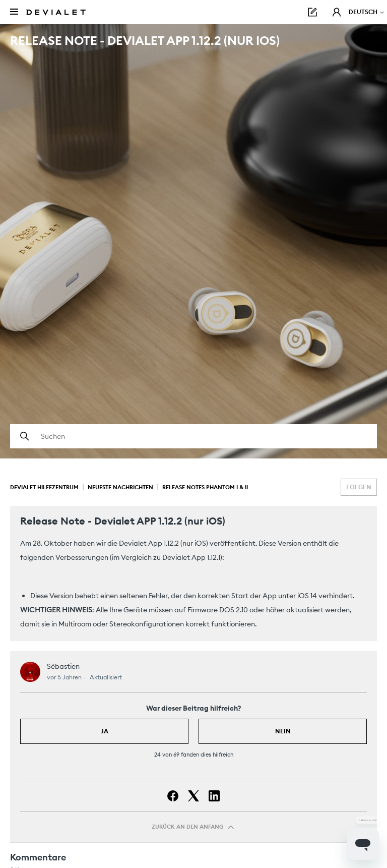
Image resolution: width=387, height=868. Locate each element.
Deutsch (367, 12)
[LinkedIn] (214, 796)
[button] (337, 12)
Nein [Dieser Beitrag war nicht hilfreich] (283, 731)
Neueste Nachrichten (120, 487)
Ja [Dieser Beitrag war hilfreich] (105, 731)
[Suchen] (193, 436)
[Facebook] (173, 796)
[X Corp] (193, 796)
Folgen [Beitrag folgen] (359, 487)
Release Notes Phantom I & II (205, 487)
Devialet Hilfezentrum (44, 487)
